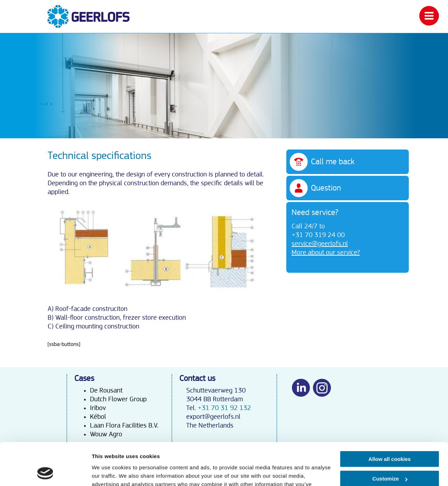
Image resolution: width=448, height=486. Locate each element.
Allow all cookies (390, 419)
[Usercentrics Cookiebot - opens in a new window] (45, 472)
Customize (390, 439)
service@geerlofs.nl (320, 244)
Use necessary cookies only (390, 459)
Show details (108, 472)
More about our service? (326, 252)
